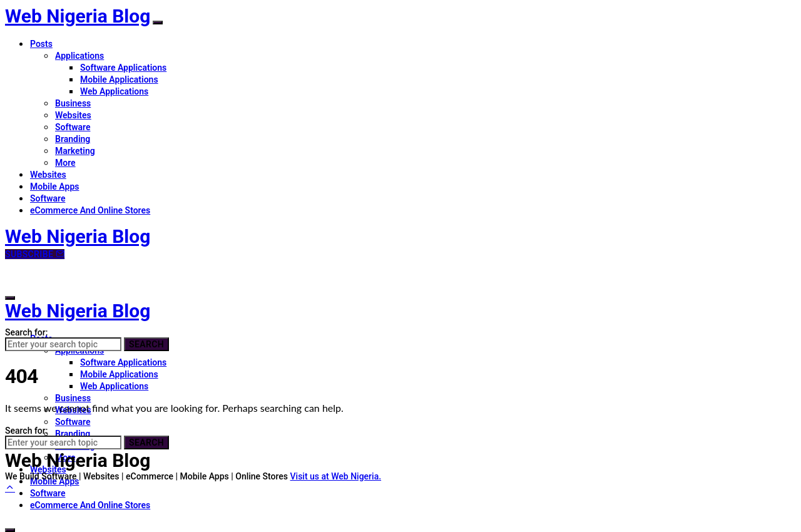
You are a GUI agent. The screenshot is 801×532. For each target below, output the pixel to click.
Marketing (75, 151)
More (65, 163)
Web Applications (114, 91)
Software (73, 127)
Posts (41, 44)
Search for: (26, 332)
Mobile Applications (119, 79)
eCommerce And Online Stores (90, 210)
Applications (79, 56)
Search (146, 344)
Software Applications (123, 68)
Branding (73, 139)
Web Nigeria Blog (78, 16)
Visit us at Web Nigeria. (336, 476)
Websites (73, 115)
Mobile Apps (54, 187)
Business (73, 103)
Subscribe (35, 254)
